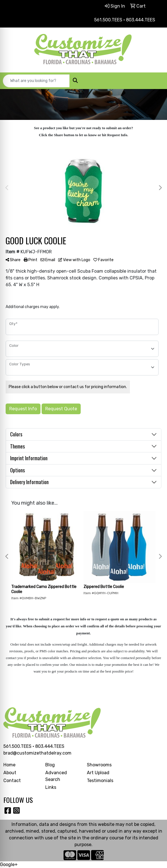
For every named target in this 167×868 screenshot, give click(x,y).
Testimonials (100, 781)
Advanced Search (56, 776)
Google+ (9, 864)
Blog (50, 765)
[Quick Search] (36, 81)
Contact (12, 781)
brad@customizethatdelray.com (37, 753)
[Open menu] (156, 81)
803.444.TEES (50, 746)
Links (51, 787)
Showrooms (99, 765)
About (10, 773)
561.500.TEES (17, 746)
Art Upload (98, 773)
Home (9, 765)
